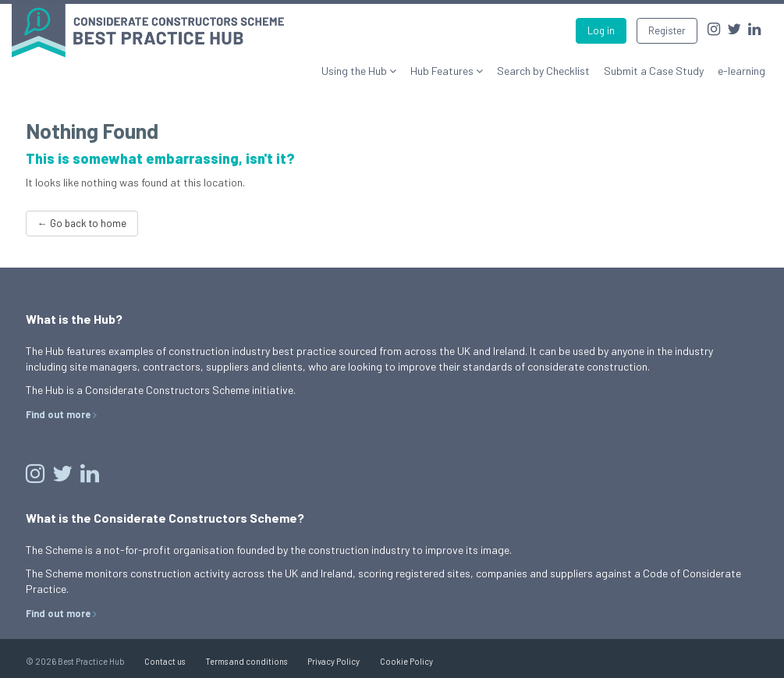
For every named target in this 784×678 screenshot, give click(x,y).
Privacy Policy (333, 661)
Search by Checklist (543, 71)
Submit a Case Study (654, 71)
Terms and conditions (246, 661)
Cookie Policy (406, 661)
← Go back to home (82, 223)
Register (667, 30)
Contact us (165, 661)
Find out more (58, 414)
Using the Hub (355, 71)
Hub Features (443, 71)
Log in (601, 30)
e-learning (741, 71)
